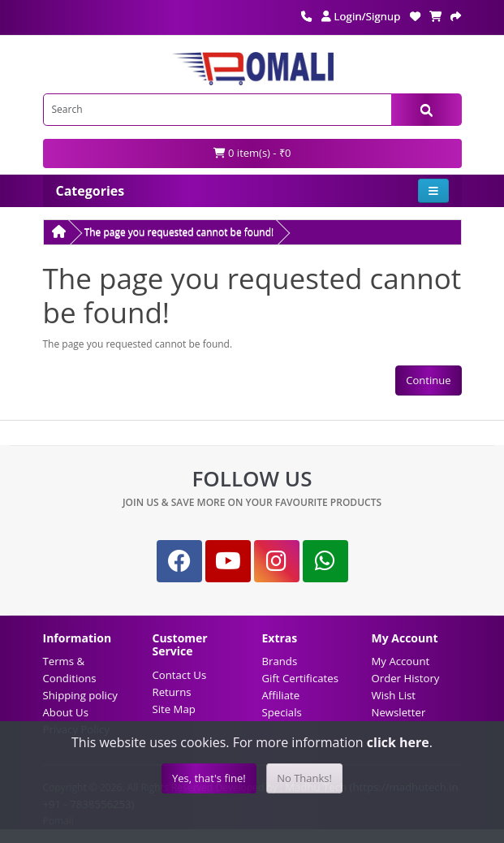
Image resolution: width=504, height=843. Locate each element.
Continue (428, 380)
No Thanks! (304, 778)
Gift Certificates (300, 678)
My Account (401, 661)
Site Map (174, 709)
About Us (66, 712)
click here (398, 742)
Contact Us (180, 675)
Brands (280, 661)
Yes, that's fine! (209, 778)
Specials (282, 712)
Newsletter (399, 712)
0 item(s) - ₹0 (252, 153)
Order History (406, 678)
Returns (172, 692)
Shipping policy (80, 695)
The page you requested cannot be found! (179, 232)
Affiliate (281, 695)
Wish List (394, 695)
